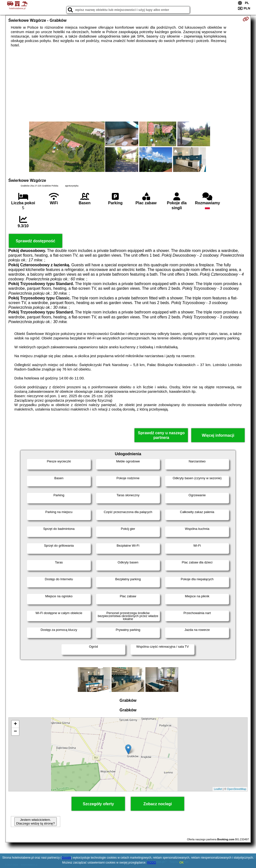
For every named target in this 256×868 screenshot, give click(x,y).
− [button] (15, 732)
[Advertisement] (128, 84)
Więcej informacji (218, 435)
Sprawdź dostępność (36, 241)
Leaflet (218, 789)
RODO (152, 863)
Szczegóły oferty (98, 804)
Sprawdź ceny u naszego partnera (161, 435)
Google (66, 858)
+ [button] (15, 724)
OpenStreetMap (237, 789)
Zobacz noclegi (158, 804)
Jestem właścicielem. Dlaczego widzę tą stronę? (36, 822)
